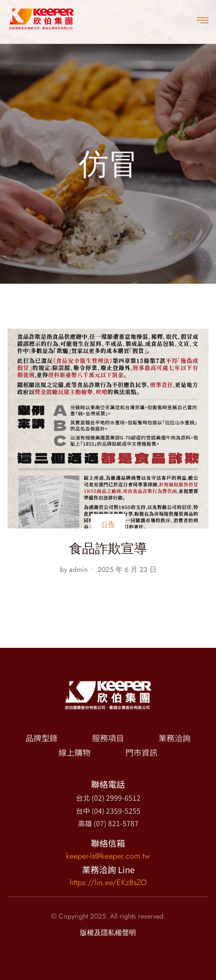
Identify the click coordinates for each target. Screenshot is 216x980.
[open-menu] (202, 19)
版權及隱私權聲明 (108, 933)
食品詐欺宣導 (108, 548)
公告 (108, 524)
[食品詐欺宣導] (108, 429)
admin (78, 569)
